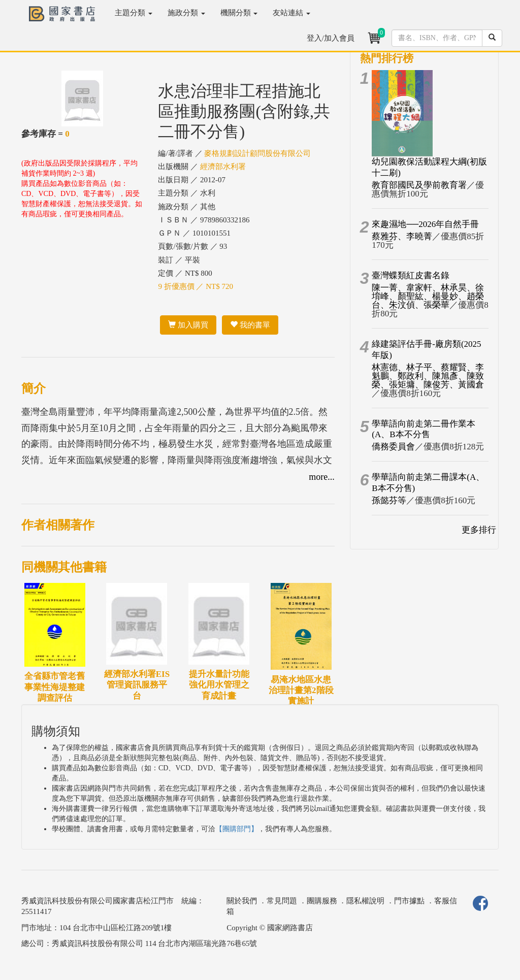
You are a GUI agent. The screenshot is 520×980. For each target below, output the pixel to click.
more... (321, 477)
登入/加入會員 (331, 38)
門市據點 (409, 901)
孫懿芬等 (389, 500)
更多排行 (479, 530)
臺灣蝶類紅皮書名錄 (411, 275)
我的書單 (250, 325)
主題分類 (134, 13)
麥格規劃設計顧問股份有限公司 (257, 153)
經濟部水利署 (223, 167)
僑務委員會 (393, 447)
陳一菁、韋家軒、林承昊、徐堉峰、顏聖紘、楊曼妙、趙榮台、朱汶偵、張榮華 (428, 296)
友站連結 (291, 13)
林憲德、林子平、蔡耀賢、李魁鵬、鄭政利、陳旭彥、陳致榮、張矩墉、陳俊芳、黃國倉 (428, 376)
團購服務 (322, 901)
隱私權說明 (365, 901)
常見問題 (282, 901)
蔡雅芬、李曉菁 (402, 236)
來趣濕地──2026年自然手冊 (425, 224)
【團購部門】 (237, 829)
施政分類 (186, 13)
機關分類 (239, 13)
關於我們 (242, 901)
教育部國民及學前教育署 (419, 185)
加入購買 (188, 325)
